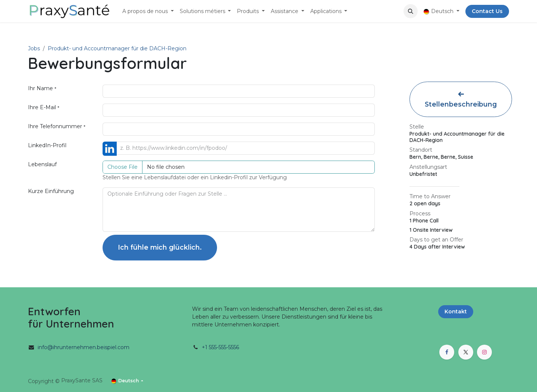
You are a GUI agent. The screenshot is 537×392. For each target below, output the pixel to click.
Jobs (34, 48)
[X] (466, 352)
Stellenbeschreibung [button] (461, 99)
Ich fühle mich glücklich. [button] (160, 247)
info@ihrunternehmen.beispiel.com (84, 347)
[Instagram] (484, 352)
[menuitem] (148, 11)
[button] (411, 11)
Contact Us (487, 11)
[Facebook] (447, 352)
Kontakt (456, 312)
